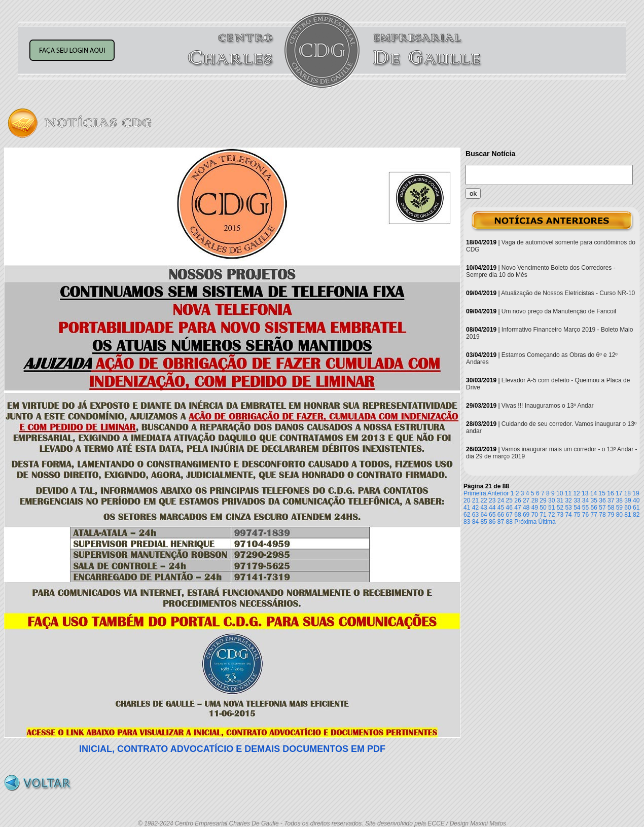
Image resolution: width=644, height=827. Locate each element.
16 (610, 493)
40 (636, 500)
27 (526, 500)
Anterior (498, 493)
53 (568, 508)
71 (543, 515)
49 (535, 508)
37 (611, 500)
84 (475, 522)
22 (484, 500)
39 (628, 500)
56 (594, 508)
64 (484, 515)
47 (517, 508)
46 (509, 508)
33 (577, 500)
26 (517, 500)
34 (585, 500)
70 (535, 515)
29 (543, 500)
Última (547, 522)
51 (551, 508)
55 (585, 508)
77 (594, 515)
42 (475, 508)
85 (484, 522)
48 (526, 508)
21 (475, 500)
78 (602, 515)
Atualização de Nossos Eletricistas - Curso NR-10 (568, 293)
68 (517, 515)
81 (628, 515)
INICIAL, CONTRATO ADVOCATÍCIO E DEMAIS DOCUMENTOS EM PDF (232, 749)
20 (467, 500)
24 (501, 500)
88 (509, 522)
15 (602, 493)
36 (602, 500)
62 (467, 515)
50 (543, 508)
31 (560, 500)
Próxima (525, 522)
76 (585, 515)
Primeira (475, 493)
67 (509, 515)
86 (492, 522)
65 (492, 515)
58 (611, 508)
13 (585, 493)
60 (628, 508)
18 (628, 493)
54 (577, 508)
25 (509, 500)
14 (594, 493)
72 (551, 515)
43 (484, 508)
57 (602, 508)
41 (467, 508)
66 (501, 515)
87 (501, 522)
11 (568, 493)
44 (492, 508)
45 (501, 508)
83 (467, 522)
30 (551, 500)
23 (492, 500)
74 (568, 515)
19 (636, 493)
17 (619, 493)
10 (560, 493)
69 (526, 515)
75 (577, 515)
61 (636, 508)
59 (619, 508)
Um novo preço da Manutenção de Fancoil (559, 311)
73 (560, 515)
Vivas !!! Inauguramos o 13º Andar (548, 406)
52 (560, 508)
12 (576, 493)
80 (619, 515)
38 (619, 500)
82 (636, 515)
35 (594, 500)
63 (475, 515)
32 (568, 500)
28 (535, 500)
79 (611, 515)
